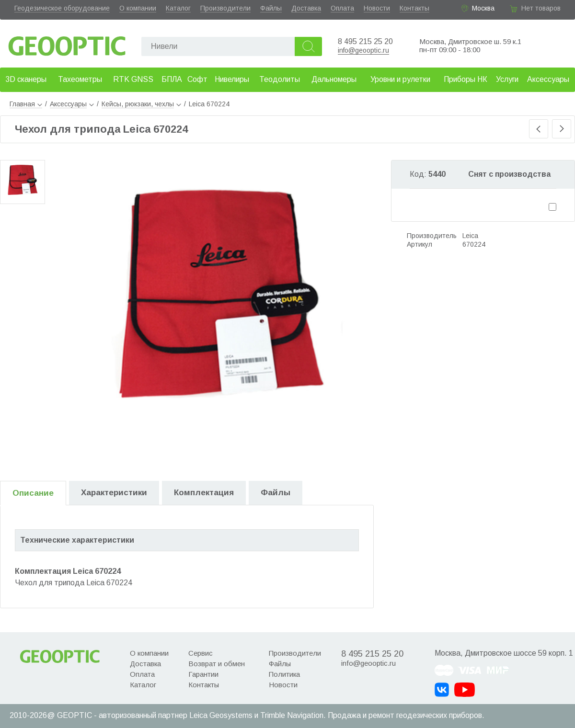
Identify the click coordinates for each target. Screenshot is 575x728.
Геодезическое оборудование (62, 8)
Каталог (178, 8)
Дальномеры (334, 79)
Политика (284, 674)
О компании (138, 8)
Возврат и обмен (217, 664)
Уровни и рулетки (400, 79)
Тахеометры (80, 79)
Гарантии (203, 674)
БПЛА (172, 79)
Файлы (271, 8)
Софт (197, 79)
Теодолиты (280, 79)
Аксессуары (548, 79)
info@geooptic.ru (363, 50)
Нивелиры (232, 79)
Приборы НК (466, 79)
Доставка (306, 8)
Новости (377, 8)
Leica (470, 236)
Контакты (414, 8)
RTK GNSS (133, 79)
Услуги (507, 79)
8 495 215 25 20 (365, 41)
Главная (26, 104)
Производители (225, 8)
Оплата (342, 8)
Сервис (201, 653)
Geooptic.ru (67, 43)
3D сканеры (26, 79)
